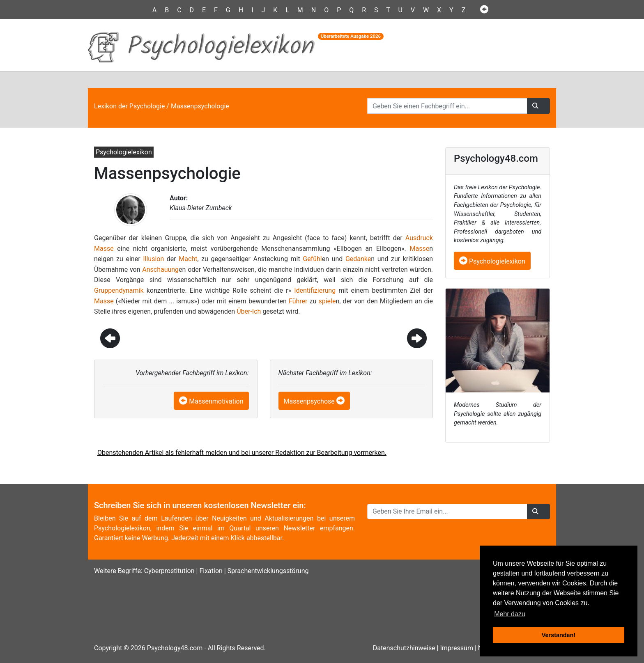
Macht (188, 259)
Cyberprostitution (169, 571)
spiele (327, 301)
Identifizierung (315, 290)
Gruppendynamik (119, 290)
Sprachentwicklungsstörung (268, 571)
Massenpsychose (309, 401)
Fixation (211, 571)
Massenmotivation (216, 401)
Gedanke (358, 259)
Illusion (153, 259)
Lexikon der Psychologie (129, 106)
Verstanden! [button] (559, 635)
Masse (104, 249)
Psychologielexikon (492, 261)
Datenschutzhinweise (404, 648)
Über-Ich (249, 311)
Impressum (457, 648)
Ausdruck (419, 238)
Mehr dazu (510, 614)
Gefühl (312, 259)
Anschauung (160, 270)
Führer (298, 301)
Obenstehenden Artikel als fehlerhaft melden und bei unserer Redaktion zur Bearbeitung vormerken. (242, 453)
